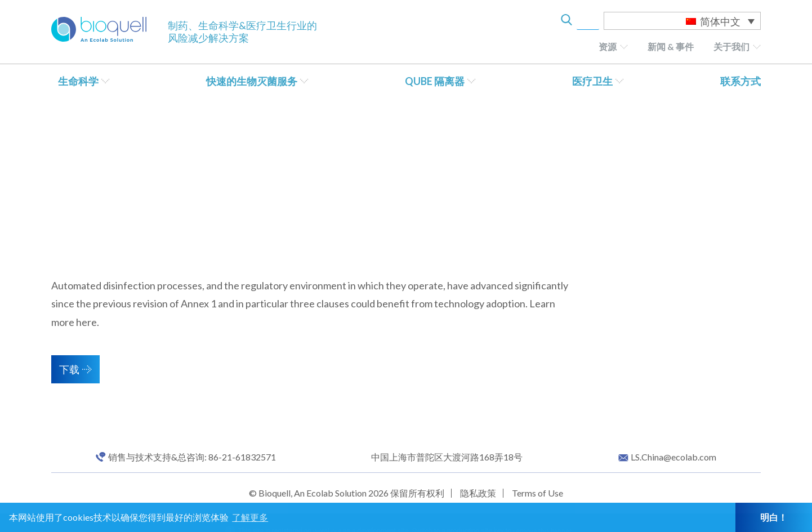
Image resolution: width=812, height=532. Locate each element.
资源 (608, 46)
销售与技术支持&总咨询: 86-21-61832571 (192, 457)
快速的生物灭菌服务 (252, 81)
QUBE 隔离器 (435, 81)
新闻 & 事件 (671, 46)
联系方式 (740, 81)
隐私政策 (478, 493)
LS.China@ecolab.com (673, 457)
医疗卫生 (592, 81)
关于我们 (731, 46)
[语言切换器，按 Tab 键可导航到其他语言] (682, 21)
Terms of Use (537, 493)
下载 (69, 369)
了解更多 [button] (250, 517)
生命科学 (78, 81)
